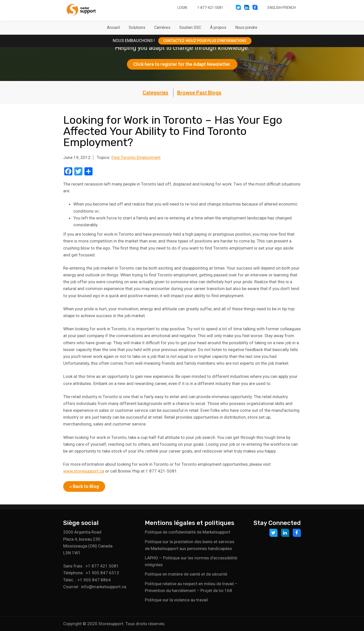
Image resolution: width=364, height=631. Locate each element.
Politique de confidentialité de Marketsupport (188, 532)
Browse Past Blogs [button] (199, 93)
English (275, 8)
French (289, 8)
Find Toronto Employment (136, 157)
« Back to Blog (84, 486)
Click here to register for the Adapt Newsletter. (182, 64)
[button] (137, 28)
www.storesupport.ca (84, 471)
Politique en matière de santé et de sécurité (186, 574)
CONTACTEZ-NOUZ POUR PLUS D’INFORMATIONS (205, 41)
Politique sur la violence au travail (176, 600)
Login (182, 8)
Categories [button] (155, 93)
